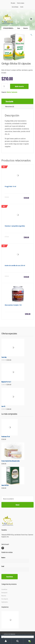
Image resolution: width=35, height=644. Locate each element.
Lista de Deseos (15, 7)
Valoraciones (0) (10, 106)
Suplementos (14, 92)
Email (15, 568)
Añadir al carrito (19, 86)
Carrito (22, 7)
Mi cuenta (13, 3)
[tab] (17, 101)
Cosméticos (4, 589)
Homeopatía (4, 592)
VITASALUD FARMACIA (8, 28)
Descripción (9, 101)
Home (19, 28)
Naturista (9, 92)
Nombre (15, 559)
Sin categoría (5, 599)
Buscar (18, 505)
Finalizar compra (21, 3)
